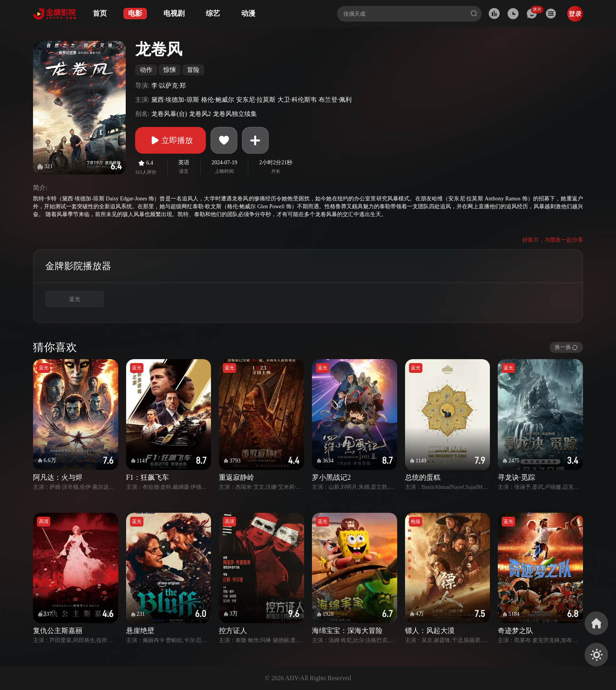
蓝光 (75, 299)
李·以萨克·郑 (169, 85)
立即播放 (170, 140)
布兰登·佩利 (335, 100)
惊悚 (170, 70)
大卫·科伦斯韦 (297, 100)
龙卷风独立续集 (235, 114)
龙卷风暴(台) (169, 114)
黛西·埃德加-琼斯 (175, 100)
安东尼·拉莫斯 (256, 100)
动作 (146, 70)
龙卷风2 (200, 114)
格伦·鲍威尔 (218, 100)
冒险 (193, 70)
